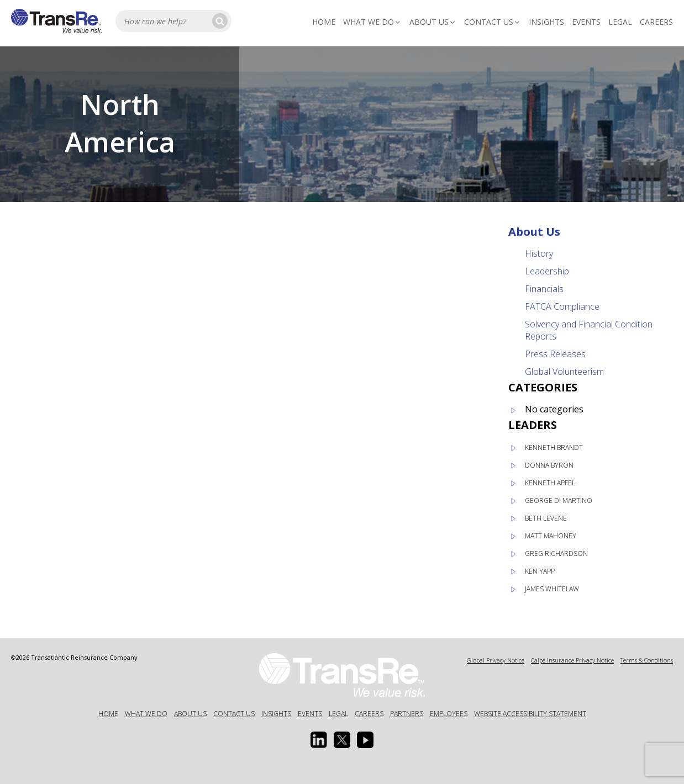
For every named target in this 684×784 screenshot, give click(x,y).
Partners (407, 714)
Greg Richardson (556, 553)
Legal (620, 22)
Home (324, 22)
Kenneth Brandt (554, 447)
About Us (433, 22)
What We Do (372, 22)
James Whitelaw (552, 589)
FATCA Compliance (562, 306)
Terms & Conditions (647, 660)
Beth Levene (546, 518)
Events (586, 22)
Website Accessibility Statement (530, 714)
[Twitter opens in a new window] (342, 740)
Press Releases (555, 354)
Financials (544, 289)
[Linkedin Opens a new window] (319, 740)
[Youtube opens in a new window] (365, 740)
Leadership (547, 271)
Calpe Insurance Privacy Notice (572, 660)
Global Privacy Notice (496, 660)
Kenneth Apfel (550, 483)
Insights (546, 22)
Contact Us (493, 22)
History (539, 253)
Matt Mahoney (551, 536)
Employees (449, 714)
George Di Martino (559, 500)
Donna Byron (549, 465)
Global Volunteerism (564, 372)
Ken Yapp (540, 571)
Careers (656, 22)
